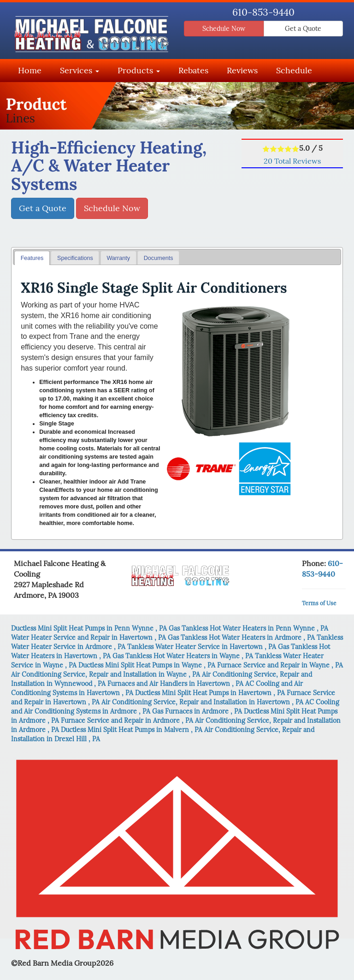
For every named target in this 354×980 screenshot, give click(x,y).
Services (80, 70)
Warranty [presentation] (118, 258)
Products (139, 70)
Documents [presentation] (159, 258)
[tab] (32, 258)
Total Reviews (292, 161)
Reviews (242, 70)
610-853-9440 (263, 12)
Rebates (193, 70)
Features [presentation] (32, 258)
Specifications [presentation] (75, 258)
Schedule (294, 70)
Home (30, 70)
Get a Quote (303, 29)
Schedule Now (224, 29)
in (90, 628)
